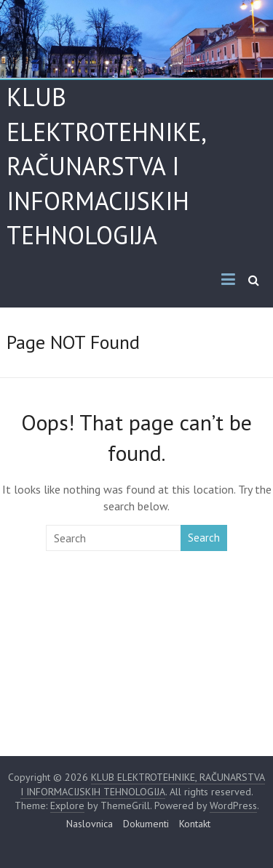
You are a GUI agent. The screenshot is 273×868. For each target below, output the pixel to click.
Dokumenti (146, 824)
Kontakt (195, 824)
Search (204, 538)
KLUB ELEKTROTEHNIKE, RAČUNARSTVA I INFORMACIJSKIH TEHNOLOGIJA (106, 166)
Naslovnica (90, 824)
